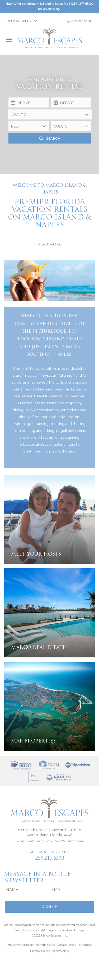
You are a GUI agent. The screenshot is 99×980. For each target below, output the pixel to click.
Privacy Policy (40, 951)
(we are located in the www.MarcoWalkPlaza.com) (50, 841)
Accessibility (61, 951)
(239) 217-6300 (82, 4)
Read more (50, 244)
